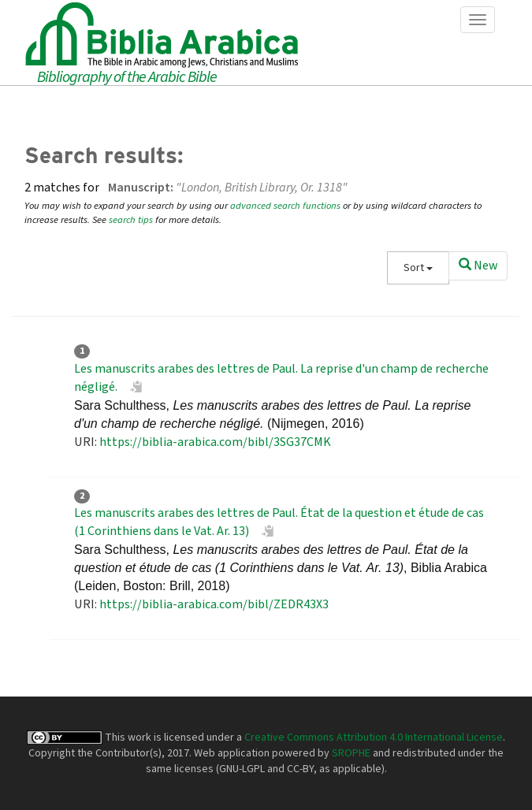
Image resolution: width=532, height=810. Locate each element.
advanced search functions (285, 206)
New (478, 266)
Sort (418, 268)
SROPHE (351, 753)
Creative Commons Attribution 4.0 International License (374, 738)
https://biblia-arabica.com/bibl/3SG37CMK (215, 442)
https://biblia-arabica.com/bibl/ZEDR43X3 (214, 604)
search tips (131, 220)
